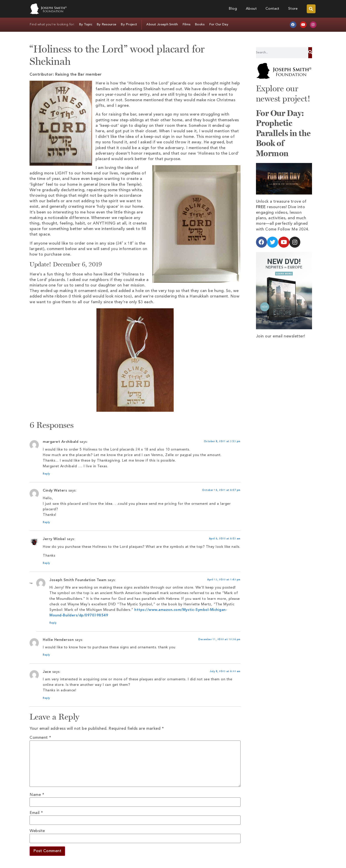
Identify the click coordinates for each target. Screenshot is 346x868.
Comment (40, 738)
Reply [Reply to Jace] (46, 698)
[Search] (310, 53)
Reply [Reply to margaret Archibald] (46, 474)
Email (36, 813)
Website (37, 831)
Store (293, 9)
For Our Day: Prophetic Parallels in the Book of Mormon (283, 133)
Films (187, 25)
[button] (311, 9)
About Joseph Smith (162, 25)
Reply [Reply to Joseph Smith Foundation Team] (53, 623)
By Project (129, 25)
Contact (272, 9)
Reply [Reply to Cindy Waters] (46, 523)
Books (200, 25)
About (251, 9)
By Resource (106, 25)
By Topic (86, 25)
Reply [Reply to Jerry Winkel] (46, 563)
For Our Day (219, 25)
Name (37, 795)
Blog (233, 9)
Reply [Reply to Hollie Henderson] (46, 655)
